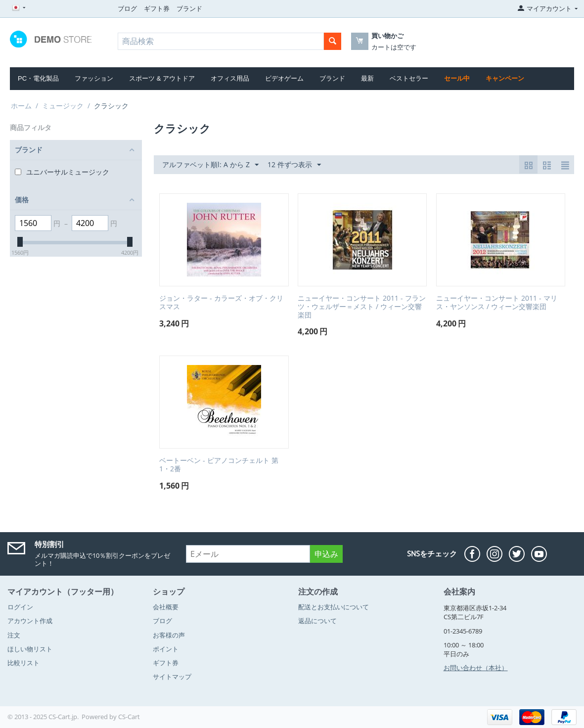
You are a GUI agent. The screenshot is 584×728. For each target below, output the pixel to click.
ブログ (127, 8)
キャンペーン (505, 78)
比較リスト (23, 663)
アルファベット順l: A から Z (210, 165)
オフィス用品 (230, 78)
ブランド (189, 8)
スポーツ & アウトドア (162, 78)
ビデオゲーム (284, 78)
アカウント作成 (30, 621)
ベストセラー (409, 78)
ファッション (94, 78)
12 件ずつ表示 (294, 165)
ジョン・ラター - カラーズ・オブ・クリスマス (221, 303)
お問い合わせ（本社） (476, 668)
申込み (326, 554)
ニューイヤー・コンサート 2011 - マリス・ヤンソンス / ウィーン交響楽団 (497, 303)
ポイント (166, 649)
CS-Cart (129, 717)
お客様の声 (169, 635)
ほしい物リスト (30, 649)
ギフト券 (157, 8)
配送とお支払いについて (334, 607)
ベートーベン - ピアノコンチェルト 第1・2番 (219, 465)
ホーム (21, 106)
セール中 (457, 78)
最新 (367, 78)
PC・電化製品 (38, 78)
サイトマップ (172, 677)
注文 (14, 635)
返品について (317, 621)
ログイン (20, 607)
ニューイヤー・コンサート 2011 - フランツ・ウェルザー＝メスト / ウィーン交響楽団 (362, 307)
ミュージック (63, 106)
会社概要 (166, 607)
